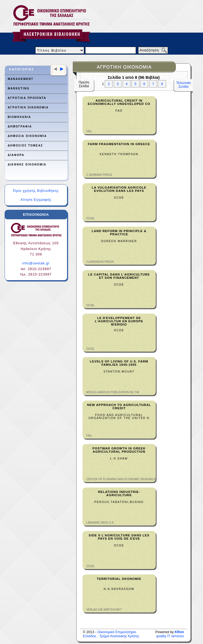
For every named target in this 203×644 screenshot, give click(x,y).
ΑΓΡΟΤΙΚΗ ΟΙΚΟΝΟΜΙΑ (28, 107)
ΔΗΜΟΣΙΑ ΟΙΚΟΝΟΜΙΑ (27, 136)
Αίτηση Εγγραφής (36, 200)
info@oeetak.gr (36, 263)
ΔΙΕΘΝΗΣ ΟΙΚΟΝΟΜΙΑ (27, 165)
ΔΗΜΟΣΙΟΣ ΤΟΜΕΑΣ (25, 146)
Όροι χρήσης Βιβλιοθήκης (36, 191)
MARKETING (18, 88)
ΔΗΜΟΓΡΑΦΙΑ (20, 126)
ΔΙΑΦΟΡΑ (16, 155)
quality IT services (170, 634)
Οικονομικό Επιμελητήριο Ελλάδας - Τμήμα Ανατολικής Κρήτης (111, 634)
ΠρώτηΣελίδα (84, 84)
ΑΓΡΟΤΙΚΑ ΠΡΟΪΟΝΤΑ (27, 98)
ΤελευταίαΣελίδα (183, 85)
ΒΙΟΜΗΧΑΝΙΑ (19, 117)
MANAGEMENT (20, 79)
